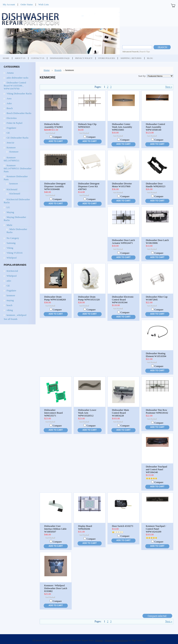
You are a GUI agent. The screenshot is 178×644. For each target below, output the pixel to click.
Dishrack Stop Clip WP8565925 (87, 126)
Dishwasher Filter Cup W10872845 (157, 298)
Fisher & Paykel (14, 123)
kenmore (14, 184)
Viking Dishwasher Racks (19, 93)
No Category (13, 238)
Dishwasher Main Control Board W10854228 (120, 413)
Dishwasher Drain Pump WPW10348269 (55, 298)
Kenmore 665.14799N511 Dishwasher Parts (18, 168)
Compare (57, 137)
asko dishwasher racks (17, 78)
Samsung (11, 243)
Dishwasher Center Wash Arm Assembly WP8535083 (122, 127)
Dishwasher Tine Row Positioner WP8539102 (157, 411)
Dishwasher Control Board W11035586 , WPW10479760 (15, 86)
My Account (9, 4)
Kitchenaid (12, 189)
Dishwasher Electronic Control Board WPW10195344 (123, 300)
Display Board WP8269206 (85, 527)
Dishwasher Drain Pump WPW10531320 (89, 298)
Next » (169, 87)
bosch (9, 305)
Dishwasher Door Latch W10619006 (157, 242)
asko (9, 281)
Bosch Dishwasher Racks (19, 113)
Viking (10, 248)
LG (8, 207)
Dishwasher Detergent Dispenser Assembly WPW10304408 (55, 186)
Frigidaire (11, 128)
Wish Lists (44, 4)
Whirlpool (12, 258)
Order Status (27, 4)
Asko (9, 103)
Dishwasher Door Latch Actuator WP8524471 (123, 242)
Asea (9, 98)
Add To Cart (56, 141)
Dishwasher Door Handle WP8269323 (156, 185)
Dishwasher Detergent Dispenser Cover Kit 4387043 (89, 186)
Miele (9, 225)
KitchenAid (12, 271)
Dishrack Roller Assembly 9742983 (54, 126)
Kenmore (11, 147)
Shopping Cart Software (116, 640)
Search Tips (145, 52)
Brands (58, 70)
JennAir (10, 143)
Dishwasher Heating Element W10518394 (156, 355)
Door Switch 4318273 (122, 526)
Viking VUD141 (15, 253)
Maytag (10, 212)
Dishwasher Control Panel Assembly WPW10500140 (155, 127)
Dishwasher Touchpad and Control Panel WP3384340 (156, 469)
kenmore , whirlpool (16, 315)
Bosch (10, 108)
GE (8, 133)
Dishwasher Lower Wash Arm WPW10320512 (87, 413)
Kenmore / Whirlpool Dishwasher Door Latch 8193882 (56, 588)
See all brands (11, 319)
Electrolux (12, 118)
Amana (10, 73)
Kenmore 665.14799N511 (12, 159)
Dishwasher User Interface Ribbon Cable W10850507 (55, 529)
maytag (10, 300)
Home (47, 70)
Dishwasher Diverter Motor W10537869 (122, 185)
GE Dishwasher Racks (17, 138)
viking (10, 310)
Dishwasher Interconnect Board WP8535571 (53, 413)
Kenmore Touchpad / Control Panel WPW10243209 (156, 529)
